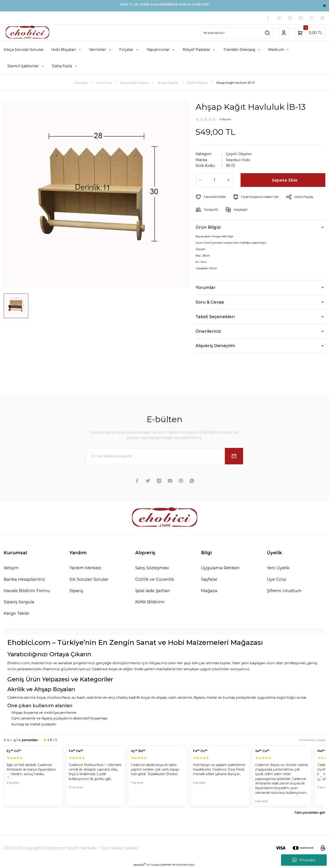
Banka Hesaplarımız (24, 579)
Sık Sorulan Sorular (89, 579)
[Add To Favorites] (211, 197)
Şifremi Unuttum (284, 591)
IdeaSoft (139, 865)
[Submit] (234, 456)
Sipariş (76, 591)
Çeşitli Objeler (239, 154)
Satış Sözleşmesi (152, 568)
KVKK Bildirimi (150, 602)
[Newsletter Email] (164, 456)
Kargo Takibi (17, 613)
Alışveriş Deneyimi (215, 345)
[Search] (237, 33)
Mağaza (209, 591)
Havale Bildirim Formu (27, 591)
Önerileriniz (208, 331)
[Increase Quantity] (228, 180)
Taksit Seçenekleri (215, 316)
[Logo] (27, 33)
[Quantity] (214, 180)
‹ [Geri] (8, 777)
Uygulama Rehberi (220, 568)
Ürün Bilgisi (208, 227)
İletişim (11, 568)
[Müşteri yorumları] (164, 776)
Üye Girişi (277, 579)
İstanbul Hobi (239, 160)
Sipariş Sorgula (19, 602)
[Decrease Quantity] (200, 180)
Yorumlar (206, 287)
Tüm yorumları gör (310, 813)
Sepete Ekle (285, 180)
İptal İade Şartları (153, 591)
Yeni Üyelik (278, 568)
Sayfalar (209, 579)
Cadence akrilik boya (26, 698)
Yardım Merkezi (86, 568)
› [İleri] (321, 777)
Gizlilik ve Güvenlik (155, 579)
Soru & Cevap (210, 302)
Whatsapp (304, 860)
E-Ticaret (154, 865)
